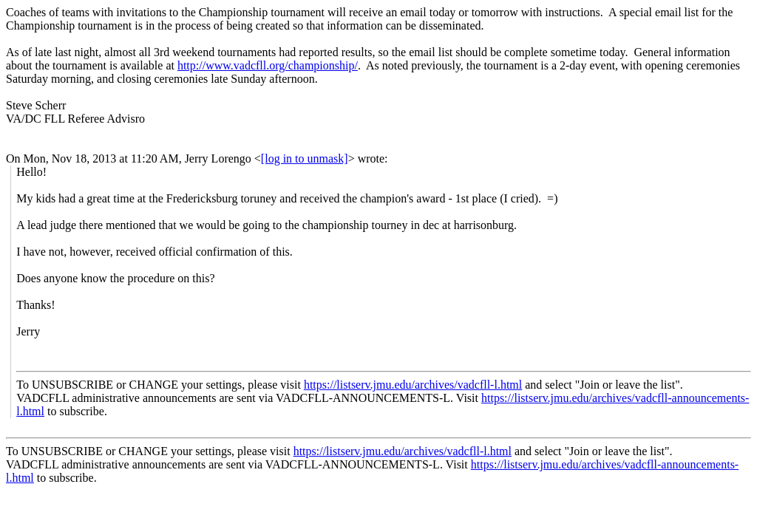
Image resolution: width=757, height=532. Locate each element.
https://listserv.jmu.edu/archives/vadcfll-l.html (413, 385)
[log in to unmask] (305, 158)
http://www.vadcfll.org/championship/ (268, 65)
